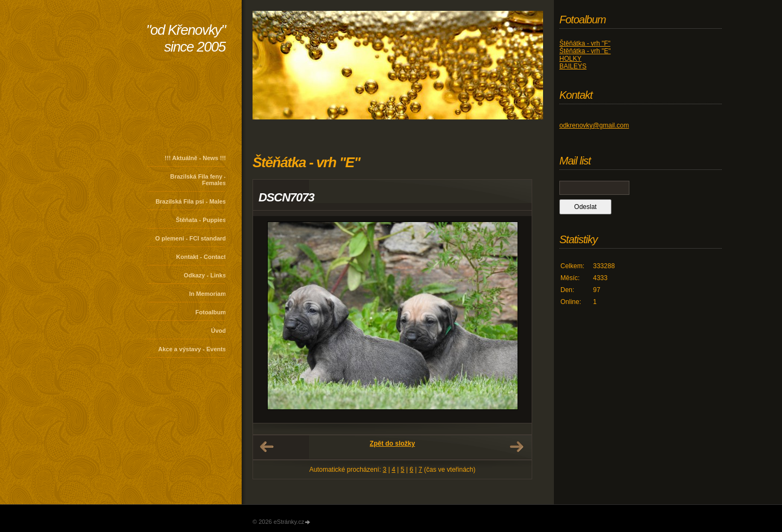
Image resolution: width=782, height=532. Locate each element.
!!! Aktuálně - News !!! (195, 158)
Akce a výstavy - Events (192, 349)
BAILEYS (573, 66)
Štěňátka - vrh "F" (585, 43)
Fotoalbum (211, 312)
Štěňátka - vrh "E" (585, 51)
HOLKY (570, 59)
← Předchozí (267, 447)
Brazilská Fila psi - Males (191, 201)
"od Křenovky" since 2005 (186, 38)
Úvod (219, 331)
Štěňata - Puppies (201, 220)
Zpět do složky (392, 444)
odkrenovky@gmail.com (594, 125)
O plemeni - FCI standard (191, 238)
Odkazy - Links (205, 275)
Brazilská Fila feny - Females (198, 180)
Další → (516, 447)
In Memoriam (207, 294)
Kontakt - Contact (201, 257)
